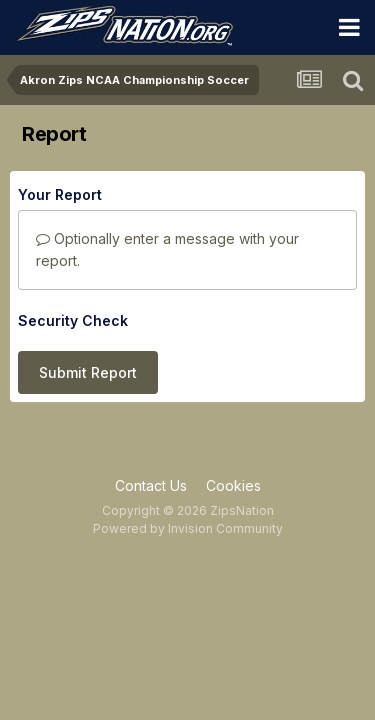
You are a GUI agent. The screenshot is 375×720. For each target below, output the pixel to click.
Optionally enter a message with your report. (167, 249)
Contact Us (151, 485)
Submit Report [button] (88, 372)
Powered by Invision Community (188, 528)
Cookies (233, 485)
